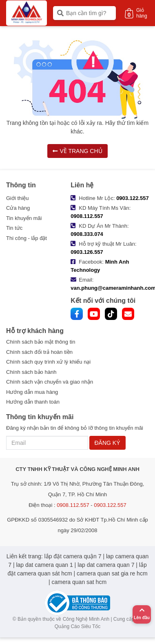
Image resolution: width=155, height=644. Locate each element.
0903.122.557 (133, 198)
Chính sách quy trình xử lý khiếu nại (48, 362)
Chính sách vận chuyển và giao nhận (50, 382)
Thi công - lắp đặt (27, 238)
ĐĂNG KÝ (107, 443)
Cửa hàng (18, 208)
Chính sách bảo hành (31, 372)
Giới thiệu (17, 198)
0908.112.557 (87, 216)
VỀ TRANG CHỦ (77, 151)
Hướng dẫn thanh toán (33, 402)
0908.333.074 (87, 234)
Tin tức (14, 228)
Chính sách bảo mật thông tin (41, 342)
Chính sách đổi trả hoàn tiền (39, 352)
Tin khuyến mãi (24, 218)
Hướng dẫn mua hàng (32, 392)
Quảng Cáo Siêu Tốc (78, 626)
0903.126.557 (87, 252)
